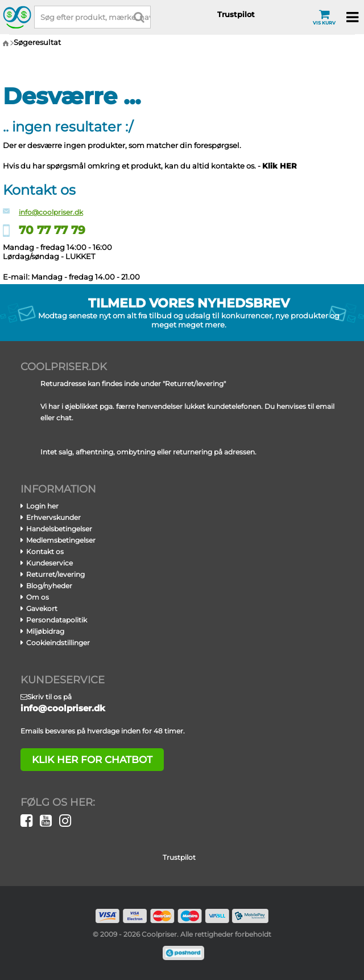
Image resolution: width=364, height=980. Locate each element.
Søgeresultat (37, 42)
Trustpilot (236, 14)
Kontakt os (45, 551)
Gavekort (42, 608)
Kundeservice (49, 563)
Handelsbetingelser (59, 529)
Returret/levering (55, 574)
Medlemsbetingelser (61, 540)
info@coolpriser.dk (51, 212)
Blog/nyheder (49, 586)
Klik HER (280, 166)
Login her (42, 506)
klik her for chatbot (92, 760)
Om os (38, 597)
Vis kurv (324, 17)
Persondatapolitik (57, 620)
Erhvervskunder (53, 517)
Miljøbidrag (45, 631)
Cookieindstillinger (58, 643)
